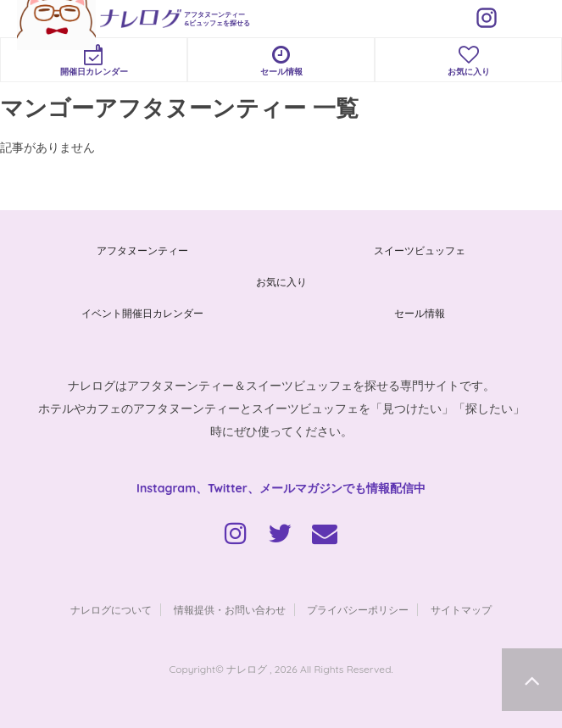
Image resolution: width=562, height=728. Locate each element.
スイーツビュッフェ (420, 250)
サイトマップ (461, 610)
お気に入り (468, 61)
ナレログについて (111, 610)
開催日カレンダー (94, 61)
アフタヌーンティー (142, 250)
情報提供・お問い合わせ (230, 610)
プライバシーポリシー (358, 610)
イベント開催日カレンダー (142, 313)
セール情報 (281, 61)
